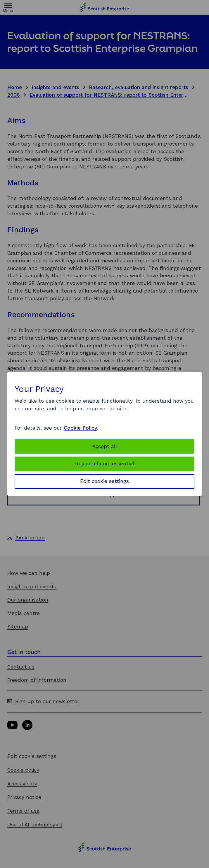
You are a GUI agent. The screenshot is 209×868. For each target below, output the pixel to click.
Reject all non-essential (105, 464)
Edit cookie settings (104, 481)
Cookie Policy (80, 428)
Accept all (105, 446)
